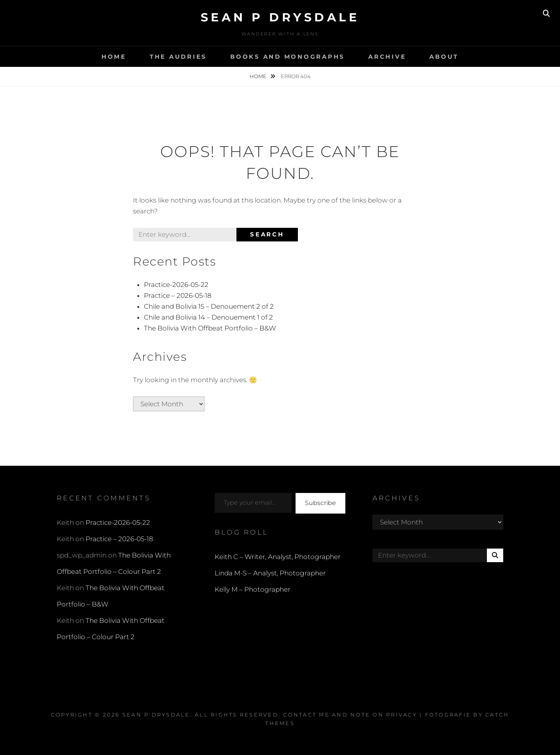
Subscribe (320, 503)
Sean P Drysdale (280, 17)
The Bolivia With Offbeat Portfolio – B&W (210, 328)
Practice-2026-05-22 (176, 285)
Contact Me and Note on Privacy (350, 715)
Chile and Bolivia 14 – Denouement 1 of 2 (208, 317)
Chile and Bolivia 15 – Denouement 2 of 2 (209, 306)
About (444, 57)
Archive (387, 57)
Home (114, 57)
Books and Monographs (288, 57)
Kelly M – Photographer (253, 589)
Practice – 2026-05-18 (178, 295)
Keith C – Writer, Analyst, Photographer (278, 557)
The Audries (178, 57)
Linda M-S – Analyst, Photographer (270, 573)
